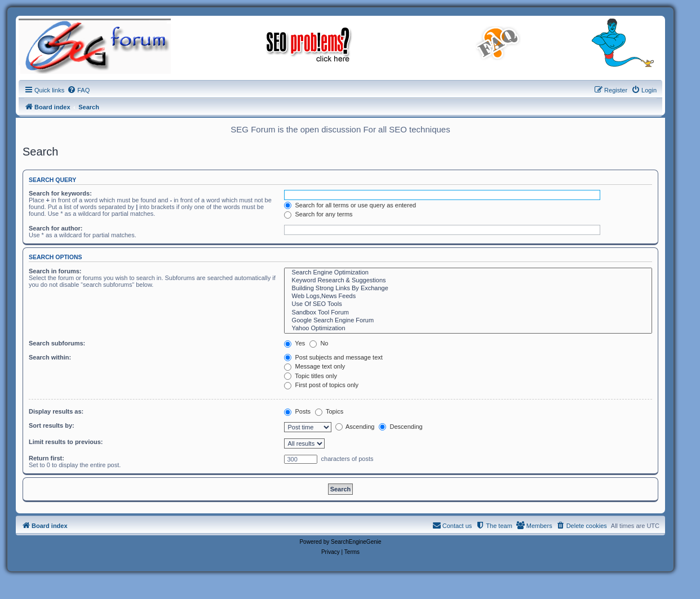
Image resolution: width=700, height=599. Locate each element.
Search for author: (56, 228)
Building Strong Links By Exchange (468, 289)
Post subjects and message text (333, 357)
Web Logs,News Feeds (468, 296)
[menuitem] (78, 90)
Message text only (314, 366)
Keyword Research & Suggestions (468, 281)
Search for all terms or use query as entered (350, 205)
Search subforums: (57, 343)
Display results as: (56, 411)
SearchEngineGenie (356, 542)
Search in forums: (55, 271)
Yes (294, 343)
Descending (400, 427)
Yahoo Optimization (468, 329)
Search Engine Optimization (468, 273)
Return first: (46, 458)
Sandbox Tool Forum (468, 313)
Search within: (50, 357)
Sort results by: (52, 425)
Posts (297, 411)
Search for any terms (318, 214)
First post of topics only (321, 385)
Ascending (355, 427)
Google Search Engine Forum (468, 321)
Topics (329, 411)
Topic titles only (310, 376)
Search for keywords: (60, 193)
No (319, 343)
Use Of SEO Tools (468, 304)
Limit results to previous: (66, 442)
